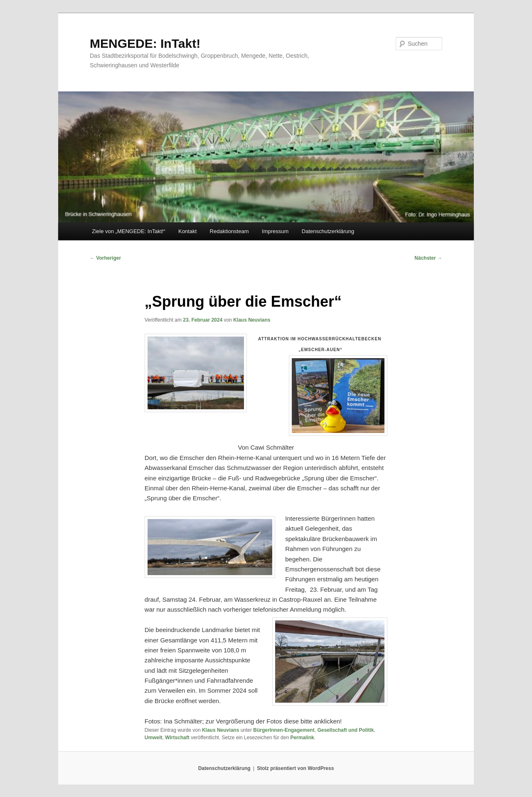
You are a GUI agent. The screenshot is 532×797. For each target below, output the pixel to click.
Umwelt (154, 738)
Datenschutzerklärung (328, 231)
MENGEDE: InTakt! (145, 43)
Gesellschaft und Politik (345, 730)
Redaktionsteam (229, 231)
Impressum (275, 231)
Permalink (302, 738)
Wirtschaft (177, 738)
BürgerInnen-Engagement (284, 730)
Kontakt (187, 231)
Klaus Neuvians (252, 320)
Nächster (428, 258)
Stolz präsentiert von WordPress (295, 768)
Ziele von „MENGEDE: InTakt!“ (128, 231)
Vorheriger (105, 258)
